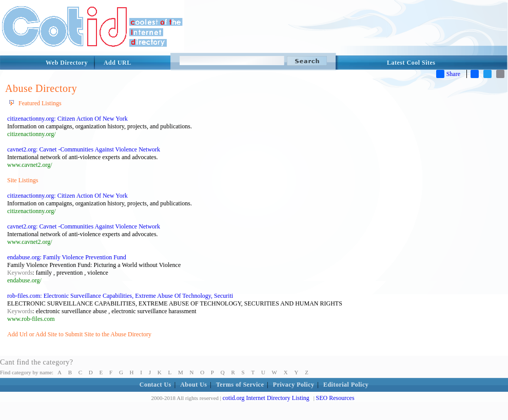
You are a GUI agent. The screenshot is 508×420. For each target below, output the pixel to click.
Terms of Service (240, 385)
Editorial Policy (346, 385)
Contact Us (155, 385)
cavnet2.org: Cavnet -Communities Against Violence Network (84, 149)
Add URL (118, 63)
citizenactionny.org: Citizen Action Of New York (67, 119)
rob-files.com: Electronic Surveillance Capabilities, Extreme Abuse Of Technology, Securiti (120, 296)
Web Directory (67, 63)
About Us (193, 385)
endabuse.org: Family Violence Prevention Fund (67, 257)
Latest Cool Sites (411, 63)
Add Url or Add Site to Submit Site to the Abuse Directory (79, 334)
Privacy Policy (294, 385)
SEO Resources (335, 398)
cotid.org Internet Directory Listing (266, 398)
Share (448, 74)
